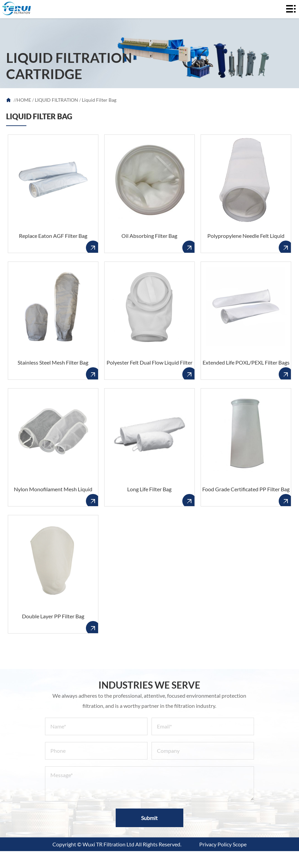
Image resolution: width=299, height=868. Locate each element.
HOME (24, 100)
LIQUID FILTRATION (56, 100)
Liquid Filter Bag (99, 100)
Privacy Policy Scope (223, 844)
